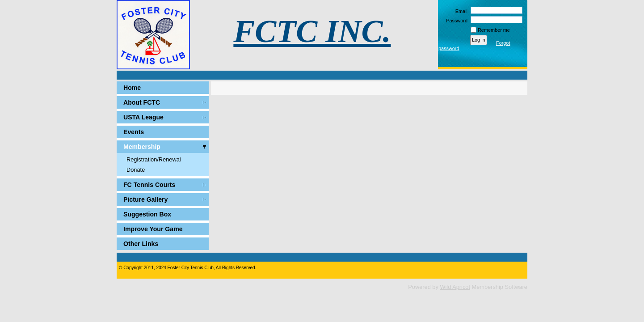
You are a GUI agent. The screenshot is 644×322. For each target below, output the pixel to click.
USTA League (143, 117)
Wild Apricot (455, 287)
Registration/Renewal (154, 159)
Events (134, 132)
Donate (136, 170)
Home (132, 88)
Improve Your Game (153, 229)
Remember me (494, 30)
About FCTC (142, 102)
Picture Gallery (145, 199)
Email (460, 11)
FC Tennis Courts (149, 185)
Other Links (141, 244)
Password (455, 21)
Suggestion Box (147, 214)
